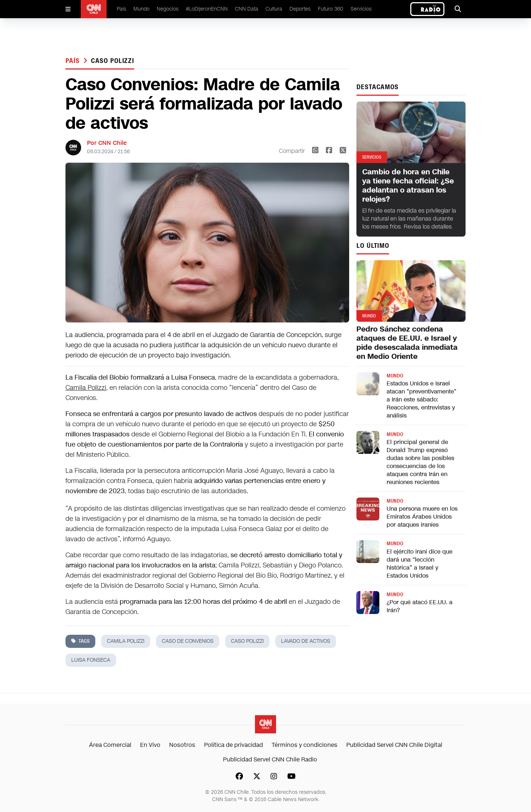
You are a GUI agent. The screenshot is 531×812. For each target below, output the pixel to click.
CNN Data (247, 9)
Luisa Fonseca (91, 660)
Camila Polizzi (86, 388)
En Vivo (150, 745)
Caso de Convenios (188, 641)
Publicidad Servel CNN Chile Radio (270, 759)
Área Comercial (110, 745)
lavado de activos (306, 641)
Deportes (300, 9)
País (121, 9)
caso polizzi (113, 61)
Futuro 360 (331, 9)
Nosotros (182, 745)
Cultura (274, 9)
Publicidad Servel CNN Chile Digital (394, 745)
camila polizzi (126, 641)
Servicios (361, 9)
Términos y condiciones (305, 745)
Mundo (141, 9)
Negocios (168, 9)
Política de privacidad (233, 745)
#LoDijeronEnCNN (207, 9)
